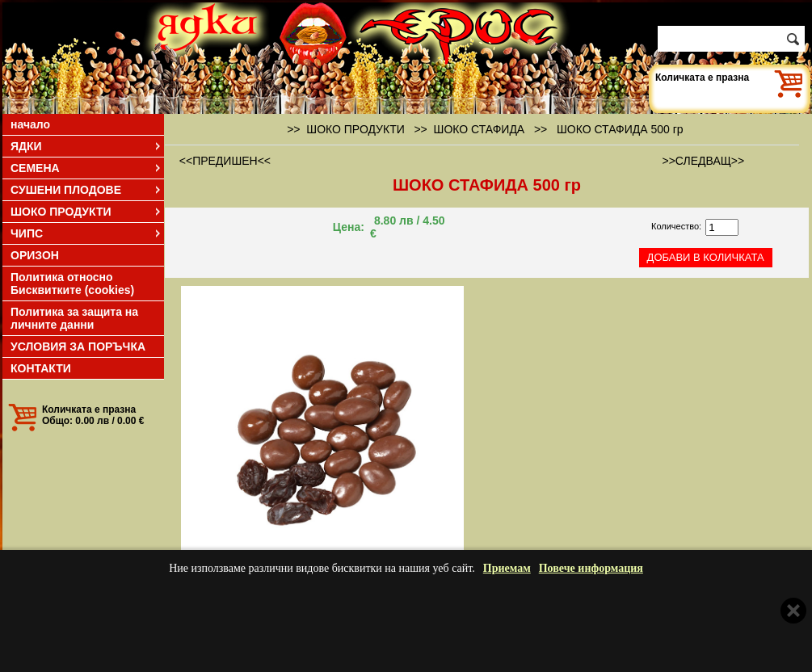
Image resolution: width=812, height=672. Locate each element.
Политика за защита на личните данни (74, 318)
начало (30, 124)
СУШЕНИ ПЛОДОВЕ (86, 190)
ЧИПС (86, 233)
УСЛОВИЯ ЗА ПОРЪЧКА (78, 346)
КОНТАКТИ (41, 368)
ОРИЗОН (35, 255)
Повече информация (591, 568)
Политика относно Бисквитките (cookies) (72, 283)
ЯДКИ (86, 146)
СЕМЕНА (86, 168)
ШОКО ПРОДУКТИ (86, 212)
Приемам (507, 568)
